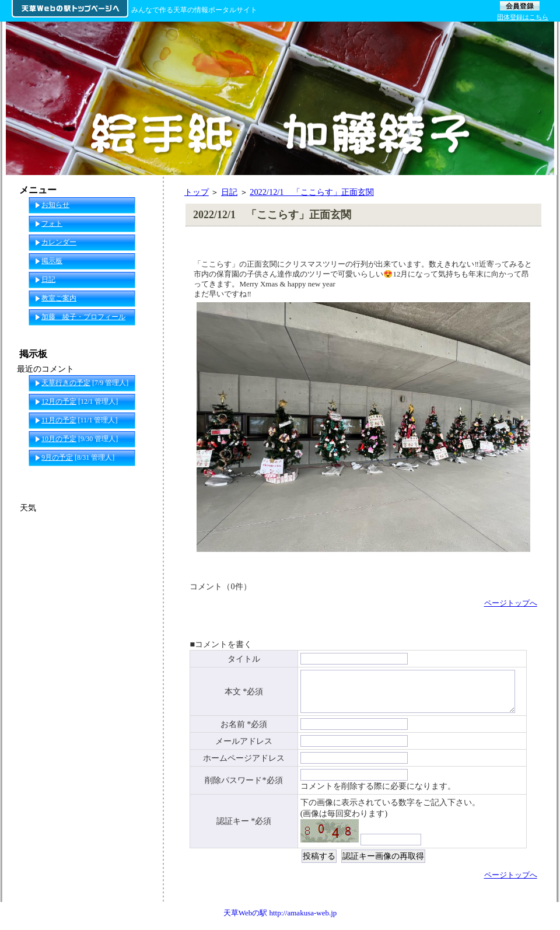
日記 (229, 192)
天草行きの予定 (66, 383)
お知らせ (55, 205)
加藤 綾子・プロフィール (83, 317)
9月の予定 (57, 457)
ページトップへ (511, 603)
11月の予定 (59, 420)
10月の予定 (59, 439)
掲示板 (52, 261)
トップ (197, 192)
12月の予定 (59, 401)
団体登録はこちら (523, 17)
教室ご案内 (59, 298)
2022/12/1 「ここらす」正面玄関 (311, 192)
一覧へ (141, 476)
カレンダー (59, 242)
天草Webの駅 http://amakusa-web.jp (280, 919)
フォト (52, 223)
